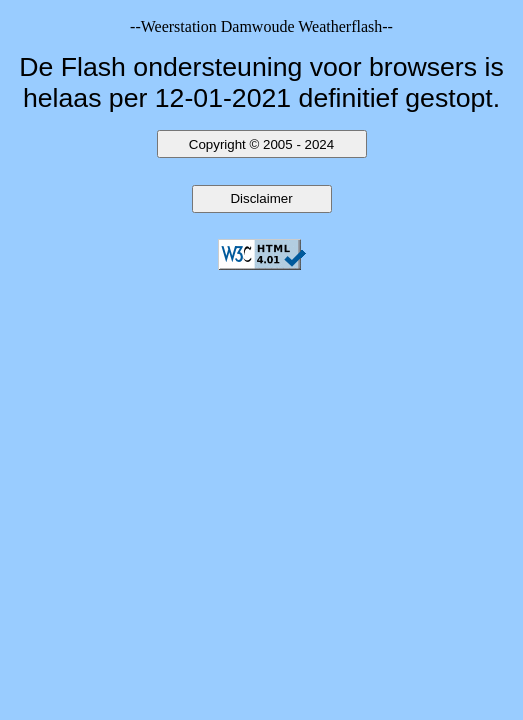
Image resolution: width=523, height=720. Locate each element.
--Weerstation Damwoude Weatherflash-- (261, 26)
